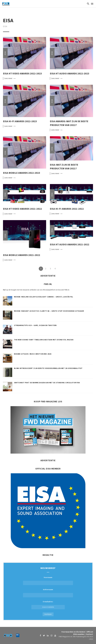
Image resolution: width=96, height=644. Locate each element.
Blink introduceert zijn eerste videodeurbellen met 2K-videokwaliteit (48, 368)
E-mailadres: (48, 605)
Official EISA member (83, 633)
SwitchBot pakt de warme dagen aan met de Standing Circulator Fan (47, 383)
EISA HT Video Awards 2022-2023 (22, 74)
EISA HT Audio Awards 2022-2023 (70, 74)
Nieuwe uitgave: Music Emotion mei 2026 (33, 354)
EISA (5, 53)
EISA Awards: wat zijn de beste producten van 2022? (69, 123)
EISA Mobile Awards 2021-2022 (22, 255)
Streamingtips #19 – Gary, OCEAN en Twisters (35, 325)
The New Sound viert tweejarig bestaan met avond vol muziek (44, 340)
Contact (89, 634)
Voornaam (48, 577)
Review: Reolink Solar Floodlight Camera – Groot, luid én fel (43, 297)
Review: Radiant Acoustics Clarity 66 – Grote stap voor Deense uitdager (49, 311)
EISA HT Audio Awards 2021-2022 (70, 245)
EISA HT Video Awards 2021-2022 (22, 209)
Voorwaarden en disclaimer (73, 632)
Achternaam (48, 590)
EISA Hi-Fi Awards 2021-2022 (67, 209)
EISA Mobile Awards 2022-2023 (22, 173)
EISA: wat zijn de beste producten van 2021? (64, 167)
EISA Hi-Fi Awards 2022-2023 (20, 121)
